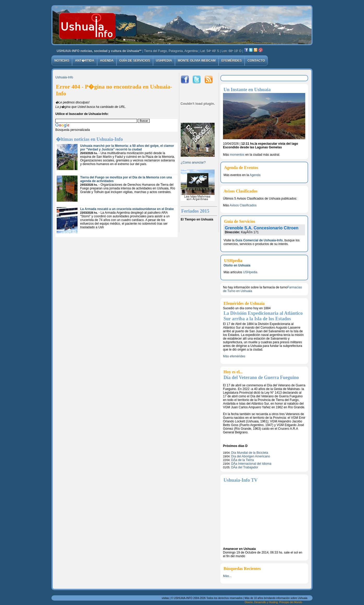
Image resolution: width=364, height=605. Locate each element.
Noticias (62, 61)
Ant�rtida (84, 61)
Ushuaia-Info (64, 77)
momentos (237, 155)
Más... (227, 576)
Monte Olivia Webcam (197, 61)
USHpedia (164, 61)
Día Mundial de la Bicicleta (249, 453)
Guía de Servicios (135, 61)
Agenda (107, 61)
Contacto (256, 61)
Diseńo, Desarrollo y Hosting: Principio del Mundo (273, 602)
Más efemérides (234, 356)
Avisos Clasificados (243, 205)
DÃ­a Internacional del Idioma (251, 464)
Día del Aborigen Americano (251, 456)
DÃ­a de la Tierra (242, 460)
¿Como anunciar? (193, 162)
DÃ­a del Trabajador (245, 467)
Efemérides (232, 61)
